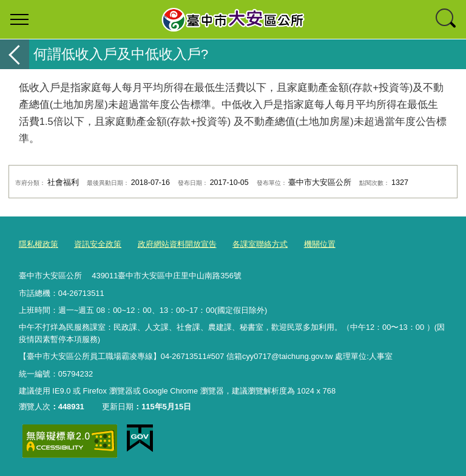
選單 (19, 19)
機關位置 (320, 244)
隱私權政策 (39, 244)
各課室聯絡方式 (260, 244)
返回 (15, 54)
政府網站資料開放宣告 (177, 244)
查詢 (447, 19)
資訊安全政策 (98, 244)
